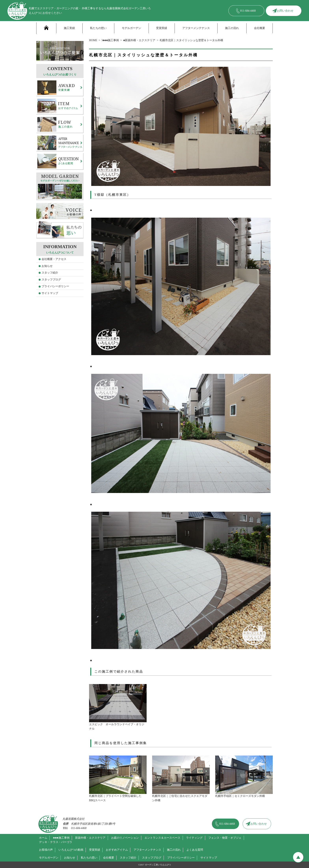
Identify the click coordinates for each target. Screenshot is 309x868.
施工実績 (69, 28)
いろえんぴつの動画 (71, 850)
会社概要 (260, 28)
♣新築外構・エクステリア (139, 40)
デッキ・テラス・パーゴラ (56, 842)
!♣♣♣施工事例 (110, 40)
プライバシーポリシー (55, 286)
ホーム (43, 838)
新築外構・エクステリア (90, 838)
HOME (93, 40)
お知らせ (47, 266)
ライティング (194, 838)
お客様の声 (46, 850)
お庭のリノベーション (125, 838)
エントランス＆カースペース (162, 838)
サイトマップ (50, 293)
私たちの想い (98, 28)
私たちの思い (89, 858)
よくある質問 (195, 850)
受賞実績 (162, 28)
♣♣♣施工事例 (61, 838)
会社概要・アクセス (54, 259)
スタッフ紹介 (50, 273)
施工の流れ (232, 28)
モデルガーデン (131, 28)
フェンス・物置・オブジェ (225, 838)
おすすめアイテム (117, 850)
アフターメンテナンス (196, 28)
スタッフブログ (51, 280)
